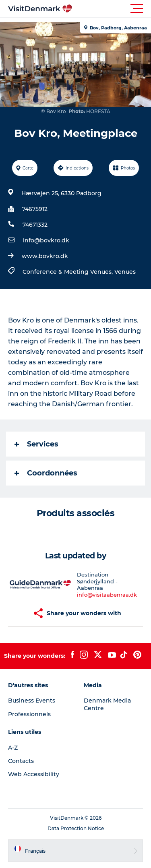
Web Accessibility (34, 774)
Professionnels (29, 714)
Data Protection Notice (76, 828)
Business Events (32, 701)
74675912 (35, 209)
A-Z (13, 748)
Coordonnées (46, 473)
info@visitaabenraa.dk (107, 595)
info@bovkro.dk (46, 240)
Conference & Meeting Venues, (68, 272)
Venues (125, 272)
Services (36, 444)
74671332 (35, 225)
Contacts (21, 761)
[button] (112, 9)
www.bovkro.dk (45, 256)
